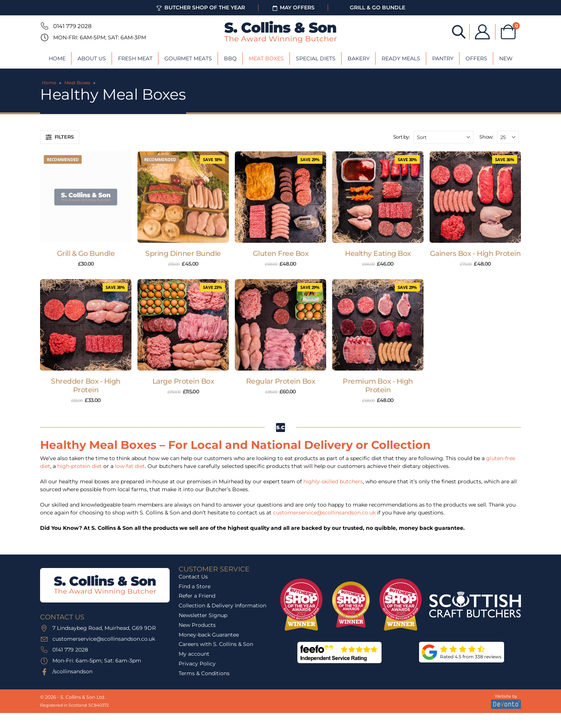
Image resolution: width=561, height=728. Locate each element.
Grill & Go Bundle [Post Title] (86, 253)
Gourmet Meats (188, 58)
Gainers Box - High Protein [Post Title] (475, 253)
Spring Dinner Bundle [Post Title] (183, 253)
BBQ (230, 58)
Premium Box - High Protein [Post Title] (378, 386)
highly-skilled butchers (333, 481)
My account (194, 654)
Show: (486, 137)
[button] (60, 137)
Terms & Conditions (204, 673)
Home (57, 58)
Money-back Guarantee (209, 635)
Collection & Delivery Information (222, 605)
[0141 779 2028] (44, 26)
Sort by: (402, 137)
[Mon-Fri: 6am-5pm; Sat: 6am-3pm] (44, 37)
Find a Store (195, 586)
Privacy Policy (197, 664)
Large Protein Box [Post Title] (183, 381)
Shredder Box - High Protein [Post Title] (86, 386)
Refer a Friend (197, 596)
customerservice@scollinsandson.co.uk (324, 513)
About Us (92, 58)
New (506, 58)
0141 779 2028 (72, 26)
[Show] (508, 137)
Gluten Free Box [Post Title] (281, 253)
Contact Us (193, 577)
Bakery (359, 58)
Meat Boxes (266, 58)
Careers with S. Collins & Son (216, 644)
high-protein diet (80, 466)
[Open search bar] (459, 31)
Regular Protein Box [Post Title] (281, 381)
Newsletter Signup (203, 615)
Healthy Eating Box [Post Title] (378, 253)
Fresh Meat (135, 58)
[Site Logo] (280, 32)
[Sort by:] (443, 137)
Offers (476, 58)
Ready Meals (401, 58)
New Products (197, 625)
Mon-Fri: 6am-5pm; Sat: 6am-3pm (100, 37)
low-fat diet (130, 466)
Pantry (443, 58)
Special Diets (316, 58)
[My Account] (482, 32)
